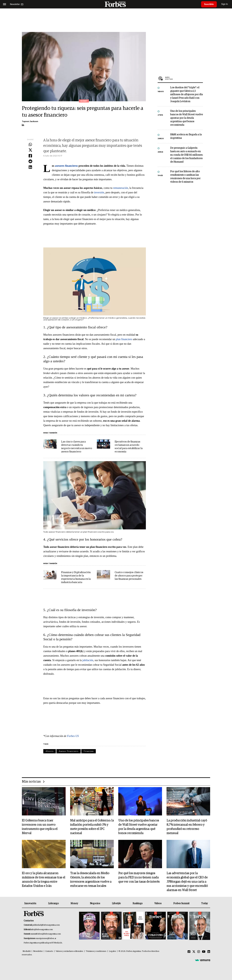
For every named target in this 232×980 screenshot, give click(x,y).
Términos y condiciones (96, 951)
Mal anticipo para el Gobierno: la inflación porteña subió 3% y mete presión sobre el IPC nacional (92, 827)
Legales (112, 951)
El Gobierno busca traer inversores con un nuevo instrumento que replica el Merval (40, 827)
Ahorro (50, 751)
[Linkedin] (209, 952)
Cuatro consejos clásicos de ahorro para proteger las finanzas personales (129, 576)
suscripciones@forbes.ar (46, 938)
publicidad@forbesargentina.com (46, 925)
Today (204, 903)
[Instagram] (199, 952)
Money (74, 903)
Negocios (95, 903)
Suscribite (209, 4)
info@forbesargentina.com (42, 930)
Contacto (49, 951)
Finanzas (89, 751)
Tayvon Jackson (30, 121)
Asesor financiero (69, 751)
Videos (158, 903)
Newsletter (38, 951)
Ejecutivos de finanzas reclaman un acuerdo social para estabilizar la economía (129, 447)
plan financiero (124, 339)
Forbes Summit (181, 903)
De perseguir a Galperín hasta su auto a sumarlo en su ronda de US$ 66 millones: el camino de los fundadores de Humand (187, 155)
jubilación (88, 660)
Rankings (137, 903)
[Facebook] (189, 952)
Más (184, 78)
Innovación (30, 903)
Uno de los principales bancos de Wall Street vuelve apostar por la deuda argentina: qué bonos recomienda (187, 118)
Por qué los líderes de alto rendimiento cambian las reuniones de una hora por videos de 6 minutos (185, 177)
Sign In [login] (225, 4)
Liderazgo (53, 903)
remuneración (121, 188)
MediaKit (27, 951)
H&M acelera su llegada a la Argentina (186, 136)
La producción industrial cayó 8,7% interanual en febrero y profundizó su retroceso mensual (187, 827)
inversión (99, 192)
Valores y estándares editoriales (69, 951)
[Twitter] (194, 952)
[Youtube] (204, 952)
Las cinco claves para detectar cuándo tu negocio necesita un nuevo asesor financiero (77, 447)
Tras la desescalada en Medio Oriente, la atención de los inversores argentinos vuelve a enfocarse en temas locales (91, 880)
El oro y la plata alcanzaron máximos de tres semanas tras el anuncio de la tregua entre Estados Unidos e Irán (44, 880)
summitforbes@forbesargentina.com (46, 934)
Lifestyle (116, 903)
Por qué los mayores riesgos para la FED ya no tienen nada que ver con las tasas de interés (139, 878)
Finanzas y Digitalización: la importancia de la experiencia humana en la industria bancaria (76, 577)
